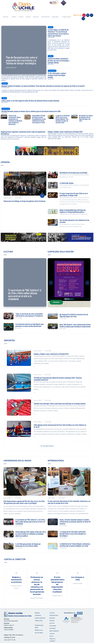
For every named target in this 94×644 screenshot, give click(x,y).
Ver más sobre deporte (47, 446)
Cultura (21, 17)
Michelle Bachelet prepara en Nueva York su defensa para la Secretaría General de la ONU (31, 111)
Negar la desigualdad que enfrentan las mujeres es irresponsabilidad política (73, 211)
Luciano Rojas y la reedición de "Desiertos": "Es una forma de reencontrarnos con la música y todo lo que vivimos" (58, 33)
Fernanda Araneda (5, 88)
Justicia (52, 634)
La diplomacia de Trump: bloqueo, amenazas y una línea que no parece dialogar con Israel (75, 545)
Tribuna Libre (39, 621)
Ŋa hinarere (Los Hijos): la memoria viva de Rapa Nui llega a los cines (86, 118)
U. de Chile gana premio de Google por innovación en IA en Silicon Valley (28, 545)
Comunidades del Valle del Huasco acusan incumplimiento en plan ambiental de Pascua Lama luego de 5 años (39, 119)
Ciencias (52, 621)
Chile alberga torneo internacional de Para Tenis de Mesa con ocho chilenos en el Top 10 (60, 426)
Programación (67, 17)
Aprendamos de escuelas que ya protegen (73, 173)
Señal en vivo (39, 630)
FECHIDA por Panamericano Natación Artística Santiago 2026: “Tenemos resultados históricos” (58, 379)
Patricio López (8, 198)
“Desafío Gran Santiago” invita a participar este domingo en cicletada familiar (60, 404)
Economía (52, 628)
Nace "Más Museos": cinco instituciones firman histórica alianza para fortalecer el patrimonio (75, 325)
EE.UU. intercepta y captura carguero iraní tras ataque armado (57, 75)
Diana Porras (37, 375)
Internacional (45, 17)
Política (14, 17)
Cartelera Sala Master (61, 252)
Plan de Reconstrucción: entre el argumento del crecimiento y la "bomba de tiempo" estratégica (22, 60)
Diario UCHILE (51, 64)
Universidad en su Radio (17, 461)
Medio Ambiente (54, 631)
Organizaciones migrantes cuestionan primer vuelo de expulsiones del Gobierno (23, 133)
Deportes (36, 17)
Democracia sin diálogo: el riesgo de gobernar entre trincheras (24, 201)
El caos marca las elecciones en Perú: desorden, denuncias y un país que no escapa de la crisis (69, 502)
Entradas (56, 302)
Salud (51, 636)
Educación (53, 626)
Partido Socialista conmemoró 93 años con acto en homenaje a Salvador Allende (58, 61)
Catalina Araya (51, 37)
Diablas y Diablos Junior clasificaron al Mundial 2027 (65, 132)
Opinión (28, 17)
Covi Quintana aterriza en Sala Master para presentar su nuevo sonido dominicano (30, 325)
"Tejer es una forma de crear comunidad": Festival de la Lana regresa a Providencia (29, 315)
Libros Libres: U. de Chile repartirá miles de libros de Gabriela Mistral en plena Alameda (30, 101)
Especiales (55, 17)
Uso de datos (39, 633)
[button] (51, 283)
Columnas (38, 615)
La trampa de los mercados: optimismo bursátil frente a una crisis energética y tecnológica (73, 534)
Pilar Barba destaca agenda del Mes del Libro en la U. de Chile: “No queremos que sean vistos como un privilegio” (24, 502)
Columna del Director (12, 175)
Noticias (6, 17)
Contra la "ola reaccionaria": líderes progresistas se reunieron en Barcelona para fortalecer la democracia (15, 120)
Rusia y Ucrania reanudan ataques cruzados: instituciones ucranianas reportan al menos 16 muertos (75, 522)
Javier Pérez (51, 498)
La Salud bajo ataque (66, 183)
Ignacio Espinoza (11, 68)
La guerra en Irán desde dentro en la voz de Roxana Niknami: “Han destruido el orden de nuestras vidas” (63, 119)
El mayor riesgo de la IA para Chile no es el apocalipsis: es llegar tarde (74, 194)
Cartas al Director (15, 559)
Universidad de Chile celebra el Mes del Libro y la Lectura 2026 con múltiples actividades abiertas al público (31, 534)
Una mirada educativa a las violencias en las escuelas (74, 221)
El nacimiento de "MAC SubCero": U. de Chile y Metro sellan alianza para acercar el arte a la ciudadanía (25, 294)
